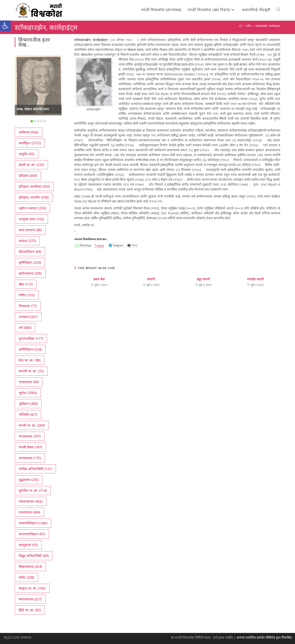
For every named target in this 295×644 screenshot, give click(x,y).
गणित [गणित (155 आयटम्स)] (27, 295)
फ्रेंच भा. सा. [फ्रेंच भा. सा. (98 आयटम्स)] (29, 360)
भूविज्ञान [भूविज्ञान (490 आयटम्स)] (28, 404)
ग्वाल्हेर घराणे (255, 279)
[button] (5, 26)
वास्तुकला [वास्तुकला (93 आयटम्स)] (28, 545)
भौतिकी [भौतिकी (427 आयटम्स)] (28, 415)
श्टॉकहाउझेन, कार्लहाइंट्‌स (268, 26)
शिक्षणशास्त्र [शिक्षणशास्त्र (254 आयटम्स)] (30, 567)
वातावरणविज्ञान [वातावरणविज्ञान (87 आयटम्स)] (32, 534)
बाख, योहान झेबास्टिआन (33, 109)
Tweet (99, 245)
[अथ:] (240, 26)
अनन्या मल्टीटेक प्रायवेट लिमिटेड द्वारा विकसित (264, 637)
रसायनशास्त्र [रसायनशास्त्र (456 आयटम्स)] (31, 501)
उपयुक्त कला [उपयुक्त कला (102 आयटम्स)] (31, 219)
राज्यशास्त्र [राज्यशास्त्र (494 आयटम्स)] (29, 512)
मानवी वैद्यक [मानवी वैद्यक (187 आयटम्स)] (30, 447)
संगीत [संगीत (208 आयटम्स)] (26, 577)
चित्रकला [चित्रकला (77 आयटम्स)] (28, 306)
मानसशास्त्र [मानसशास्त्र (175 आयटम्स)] (30, 458)
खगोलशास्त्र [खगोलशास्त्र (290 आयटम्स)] (30, 273)
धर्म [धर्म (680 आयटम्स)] (25, 328)
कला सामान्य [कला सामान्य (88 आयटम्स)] (30, 230)
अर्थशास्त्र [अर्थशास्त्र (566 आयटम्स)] (28, 132)
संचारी (151, 279)
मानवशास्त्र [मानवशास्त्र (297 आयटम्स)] (30, 436)
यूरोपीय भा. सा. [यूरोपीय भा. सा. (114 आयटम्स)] (33, 491)
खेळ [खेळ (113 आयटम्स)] (26, 284)
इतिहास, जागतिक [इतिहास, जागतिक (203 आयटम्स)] (34, 186)
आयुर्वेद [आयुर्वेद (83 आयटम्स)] (27, 154)
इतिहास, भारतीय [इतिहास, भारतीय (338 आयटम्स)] (34, 197)
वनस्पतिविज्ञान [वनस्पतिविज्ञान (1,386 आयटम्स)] (33, 523)
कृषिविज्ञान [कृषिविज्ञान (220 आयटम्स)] (30, 262)
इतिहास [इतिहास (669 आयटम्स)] (28, 176)
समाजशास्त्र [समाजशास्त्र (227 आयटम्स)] (30, 599)
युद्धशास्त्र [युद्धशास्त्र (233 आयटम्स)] (29, 480)
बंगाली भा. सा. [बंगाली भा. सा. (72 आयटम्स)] (31, 371)
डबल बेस (99, 279)
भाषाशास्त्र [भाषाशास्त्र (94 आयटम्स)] (29, 382)
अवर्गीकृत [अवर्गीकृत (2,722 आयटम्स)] (30, 143)
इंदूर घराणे (203, 279)
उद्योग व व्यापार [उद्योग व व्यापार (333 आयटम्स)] (32, 208)
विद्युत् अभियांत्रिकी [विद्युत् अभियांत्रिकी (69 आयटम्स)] (34, 556)
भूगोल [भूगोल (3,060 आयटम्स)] (28, 393)
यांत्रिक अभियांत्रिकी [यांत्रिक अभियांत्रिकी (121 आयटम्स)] (35, 469)
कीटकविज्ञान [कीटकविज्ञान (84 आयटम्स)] (30, 252)
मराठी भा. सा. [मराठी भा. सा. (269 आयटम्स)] (32, 425)
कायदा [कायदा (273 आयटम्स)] (27, 241)
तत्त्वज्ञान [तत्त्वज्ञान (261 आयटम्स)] (28, 317)
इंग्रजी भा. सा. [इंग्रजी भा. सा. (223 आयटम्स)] (31, 165)
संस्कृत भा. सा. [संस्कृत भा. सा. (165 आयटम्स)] (32, 588)
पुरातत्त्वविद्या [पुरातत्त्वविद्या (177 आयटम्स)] (31, 338)
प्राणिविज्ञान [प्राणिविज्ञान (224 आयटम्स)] (30, 349)
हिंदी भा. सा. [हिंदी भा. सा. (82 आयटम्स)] (30, 610)
